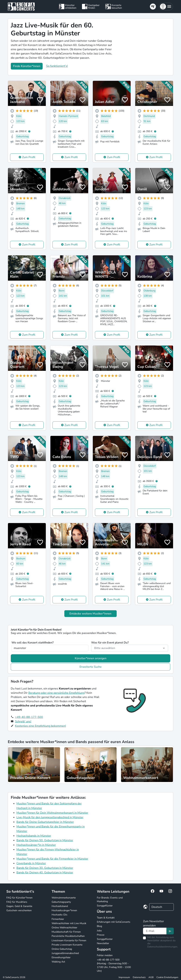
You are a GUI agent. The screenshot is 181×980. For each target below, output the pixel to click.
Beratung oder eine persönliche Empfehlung (56, 693)
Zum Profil (29, 157)
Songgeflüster (105, 906)
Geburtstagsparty (61, 902)
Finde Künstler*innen (27, 66)
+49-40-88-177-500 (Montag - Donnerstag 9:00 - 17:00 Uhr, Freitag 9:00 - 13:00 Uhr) (114, 965)
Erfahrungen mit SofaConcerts (114, 922)
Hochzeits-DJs (59, 915)
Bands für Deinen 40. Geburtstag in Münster (45, 872)
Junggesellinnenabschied (65, 953)
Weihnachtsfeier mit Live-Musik (69, 923)
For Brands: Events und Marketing (110, 900)
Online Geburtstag (62, 949)
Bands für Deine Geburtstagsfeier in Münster (45, 822)
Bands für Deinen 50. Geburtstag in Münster (45, 840)
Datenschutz (139, 977)
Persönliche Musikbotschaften (68, 936)
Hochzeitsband (60, 906)
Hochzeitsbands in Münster (34, 836)
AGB (151, 977)
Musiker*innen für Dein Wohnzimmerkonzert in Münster (52, 813)
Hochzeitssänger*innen (64, 910)
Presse (101, 935)
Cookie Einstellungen (167, 977)
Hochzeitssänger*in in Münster (36, 845)
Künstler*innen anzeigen (91, 658)
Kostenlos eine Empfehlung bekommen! (40, 726)
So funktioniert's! (57, 66)
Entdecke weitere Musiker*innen (90, 614)
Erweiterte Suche (91, 667)
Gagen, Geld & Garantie (19, 906)
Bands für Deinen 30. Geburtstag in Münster (45, 868)
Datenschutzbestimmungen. (163, 947)
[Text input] (155, 931)
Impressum (124, 977)
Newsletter (103, 943)
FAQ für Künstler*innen (19, 898)
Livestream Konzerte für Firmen (69, 940)
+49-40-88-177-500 (29, 717)
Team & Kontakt (106, 918)
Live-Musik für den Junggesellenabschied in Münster (50, 817)
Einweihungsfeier (61, 957)
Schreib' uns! (23, 721)
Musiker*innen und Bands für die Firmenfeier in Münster (52, 859)
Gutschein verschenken (19, 910)
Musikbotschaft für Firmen (66, 932)
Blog (99, 926)
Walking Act (58, 962)
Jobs (99, 931)
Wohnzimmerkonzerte (64, 898)
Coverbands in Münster (31, 863)
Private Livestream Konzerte (67, 945)
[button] (166, 7)
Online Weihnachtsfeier (64, 928)
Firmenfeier (58, 919)
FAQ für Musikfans (17, 902)
